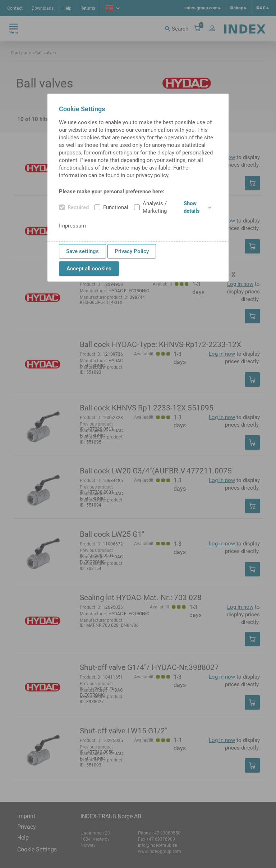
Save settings (82, 251)
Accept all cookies (89, 269)
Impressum (72, 226)
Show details (197, 207)
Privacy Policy (132, 251)
